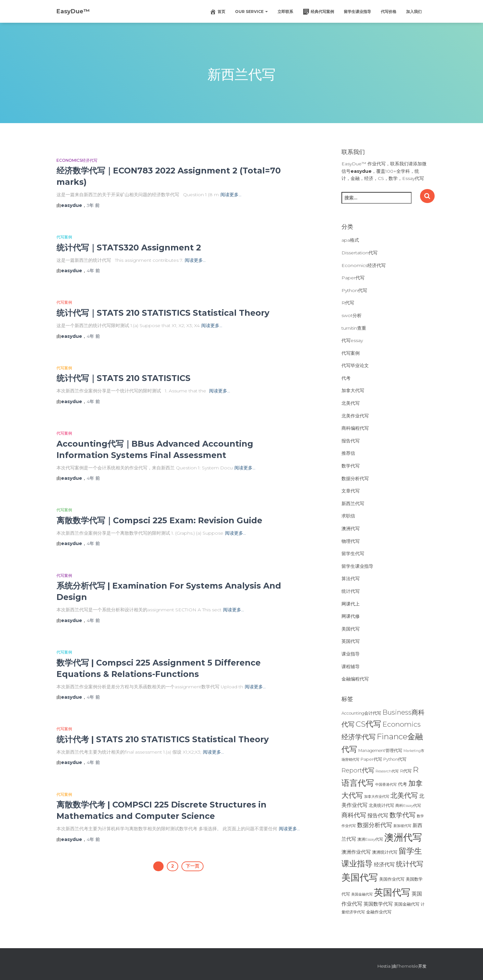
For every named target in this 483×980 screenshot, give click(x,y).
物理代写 (351, 541)
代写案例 (64, 237)
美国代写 (351, 629)
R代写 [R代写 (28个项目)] (406, 771)
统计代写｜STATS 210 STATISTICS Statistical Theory (163, 313)
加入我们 (414, 12)
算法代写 (351, 579)
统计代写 (351, 591)
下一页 (192, 866)
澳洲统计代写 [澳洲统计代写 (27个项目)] (385, 852)
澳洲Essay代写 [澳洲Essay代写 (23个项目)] (370, 839)
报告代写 (351, 441)
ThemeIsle (407, 966)
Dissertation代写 (359, 253)
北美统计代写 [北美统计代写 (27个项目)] (381, 805)
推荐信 (348, 453)
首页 (217, 12)
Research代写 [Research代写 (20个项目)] (387, 771)
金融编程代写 (355, 679)
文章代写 (351, 491)
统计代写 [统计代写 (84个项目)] (410, 864)
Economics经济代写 (77, 160)
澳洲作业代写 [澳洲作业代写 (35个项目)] (356, 852)
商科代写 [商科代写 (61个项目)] (354, 815)
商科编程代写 (355, 428)
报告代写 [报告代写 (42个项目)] (378, 815)
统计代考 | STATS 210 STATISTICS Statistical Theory (163, 739)
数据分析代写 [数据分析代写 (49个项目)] (375, 825)
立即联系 (285, 12)
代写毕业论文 (355, 365)
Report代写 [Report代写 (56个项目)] (358, 770)
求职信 (348, 516)
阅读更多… (231, 195)
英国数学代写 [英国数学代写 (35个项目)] (378, 904)
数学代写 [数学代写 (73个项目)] (402, 815)
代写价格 (389, 12)
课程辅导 (351, 667)
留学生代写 (353, 554)
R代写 (348, 303)
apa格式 (350, 240)
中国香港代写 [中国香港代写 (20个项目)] (386, 784)
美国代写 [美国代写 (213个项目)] (360, 877)
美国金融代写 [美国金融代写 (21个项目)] (362, 894)
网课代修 (351, 616)
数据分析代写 (355, 478)
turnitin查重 (354, 328)
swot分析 (352, 315)
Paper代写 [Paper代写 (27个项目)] (371, 759)
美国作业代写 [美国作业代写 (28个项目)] (392, 879)
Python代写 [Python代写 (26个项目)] (395, 759)
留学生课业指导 (357, 12)
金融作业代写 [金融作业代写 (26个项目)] (379, 912)
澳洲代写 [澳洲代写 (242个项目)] (403, 837)
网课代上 (351, 604)
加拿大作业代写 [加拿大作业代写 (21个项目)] (377, 796)
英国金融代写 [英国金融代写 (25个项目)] (407, 904)
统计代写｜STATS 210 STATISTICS (124, 378)
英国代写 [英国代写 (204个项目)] (392, 892)
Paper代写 (353, 278)
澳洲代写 (351, 528)
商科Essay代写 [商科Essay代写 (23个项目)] (408, 805)
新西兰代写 (353, 503)
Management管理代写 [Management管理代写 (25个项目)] (380, 751)
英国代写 (351, 641)
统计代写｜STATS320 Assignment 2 (129, 248)
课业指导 (351, 654)
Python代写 (354, 290)
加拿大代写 (353, 390)
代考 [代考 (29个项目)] (402, 784)
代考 (346, 378)
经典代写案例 (318, 12)
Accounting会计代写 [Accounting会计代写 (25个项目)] (361, 713)
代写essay (352, 340)
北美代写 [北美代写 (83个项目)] (404, 795)
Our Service (251, 12)
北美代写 (351, 403)
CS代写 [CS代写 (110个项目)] (368, 724)
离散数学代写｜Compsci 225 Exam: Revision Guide (159, 520)
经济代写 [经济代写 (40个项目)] (384, 865)
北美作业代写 (355, 416)
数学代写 (351, 466)
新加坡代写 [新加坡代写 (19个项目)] (402, 826)
